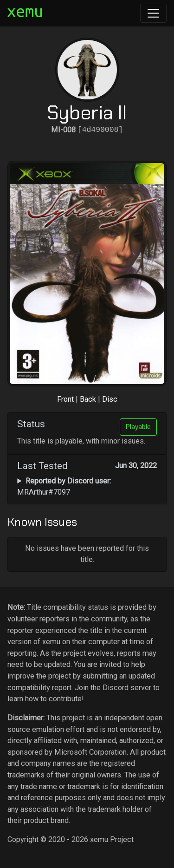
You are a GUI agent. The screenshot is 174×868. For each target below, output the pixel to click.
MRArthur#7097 (64, 487)
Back (88, 399)
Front (65, 399)
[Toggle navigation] (153, 13)
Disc (110, 399)
